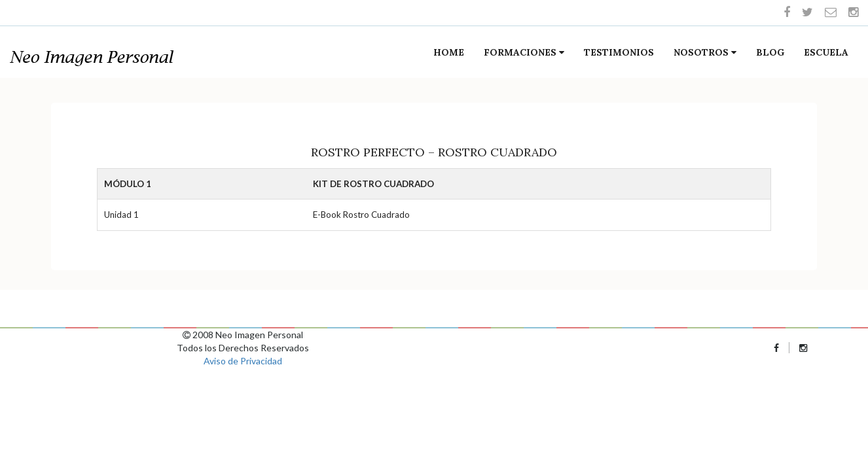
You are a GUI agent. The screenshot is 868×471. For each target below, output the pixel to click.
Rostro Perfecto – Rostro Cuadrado (434, 152)
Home (449, 52)
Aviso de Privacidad (243, 361)
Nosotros (705, 52)
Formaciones (524, 52)
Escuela (826, 52)
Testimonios (619, 52)
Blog (770, 52)
